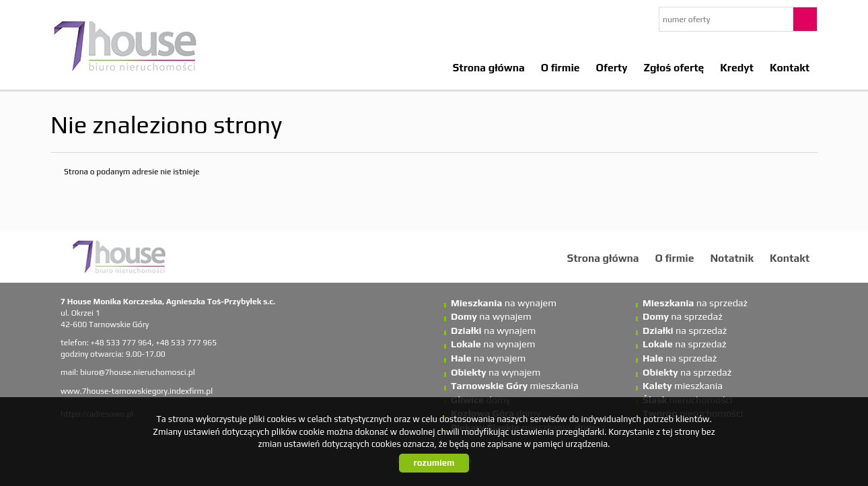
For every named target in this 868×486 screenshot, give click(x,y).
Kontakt (790, 67)
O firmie (560, 67)
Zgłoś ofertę (674, 67)
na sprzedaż (695, 303)
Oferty (612, 67)
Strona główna (489, 67)
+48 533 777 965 (186, 343)
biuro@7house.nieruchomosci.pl (138, 372)
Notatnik (732, 258)
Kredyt (737, 67)
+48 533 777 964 (121, 343)
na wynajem (504, 303)
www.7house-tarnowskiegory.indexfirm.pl (137, 391)
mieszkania (515, 386)
